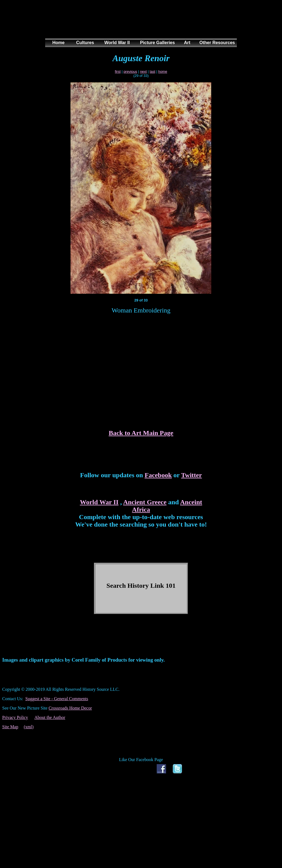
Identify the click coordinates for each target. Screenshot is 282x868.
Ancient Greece (145, 502)
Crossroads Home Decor (70, 708)
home (163, 72)
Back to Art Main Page (141, 433)
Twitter (192, 475)
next (143, 72)
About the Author (50, 717)
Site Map (10, 727)
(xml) (29, 727)
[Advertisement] (140, 25)
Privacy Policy (15, 717)
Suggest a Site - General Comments (57, 699)
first (118, 72)
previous (130, 72)
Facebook (158, 475)
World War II (99, 502)
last (153, 72)
